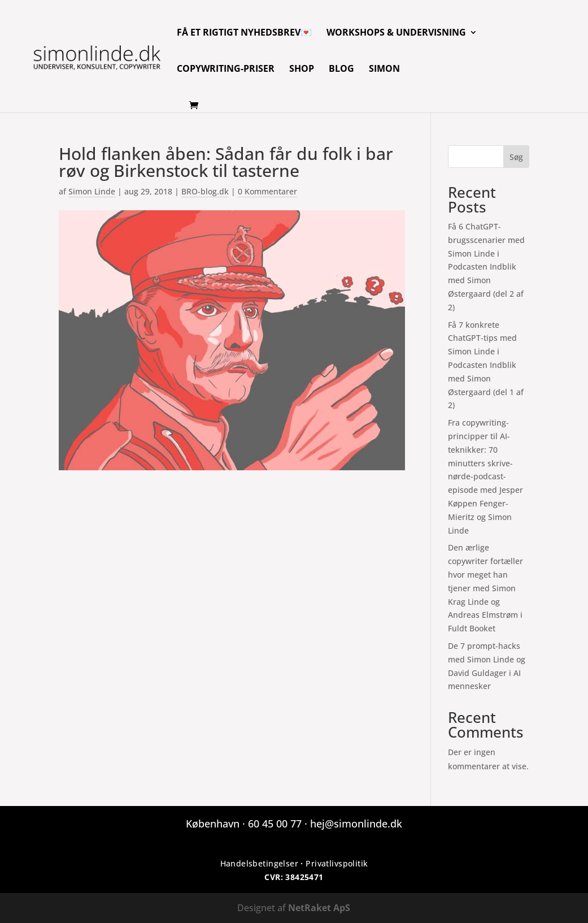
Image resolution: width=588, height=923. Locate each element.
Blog (341, 70)
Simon (384, 70)
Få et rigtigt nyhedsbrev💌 (244, 33)
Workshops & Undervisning (396, 33)
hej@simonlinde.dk (356, 824)
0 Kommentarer (267, 191)
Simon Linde (92, 191)
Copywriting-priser (226, 70)
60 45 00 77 (275, 824)
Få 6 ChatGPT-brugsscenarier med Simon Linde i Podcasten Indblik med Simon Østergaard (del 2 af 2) (486, 267)
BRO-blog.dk (205, 191)
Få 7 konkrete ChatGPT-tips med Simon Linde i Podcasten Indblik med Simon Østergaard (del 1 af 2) (486, 365)
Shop (302, 70)
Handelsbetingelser (260, 863)
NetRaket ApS (319, 908)
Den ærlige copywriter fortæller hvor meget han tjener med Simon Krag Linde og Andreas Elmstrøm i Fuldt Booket (485, 588)
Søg (516, 157)
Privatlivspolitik (337, 863)
